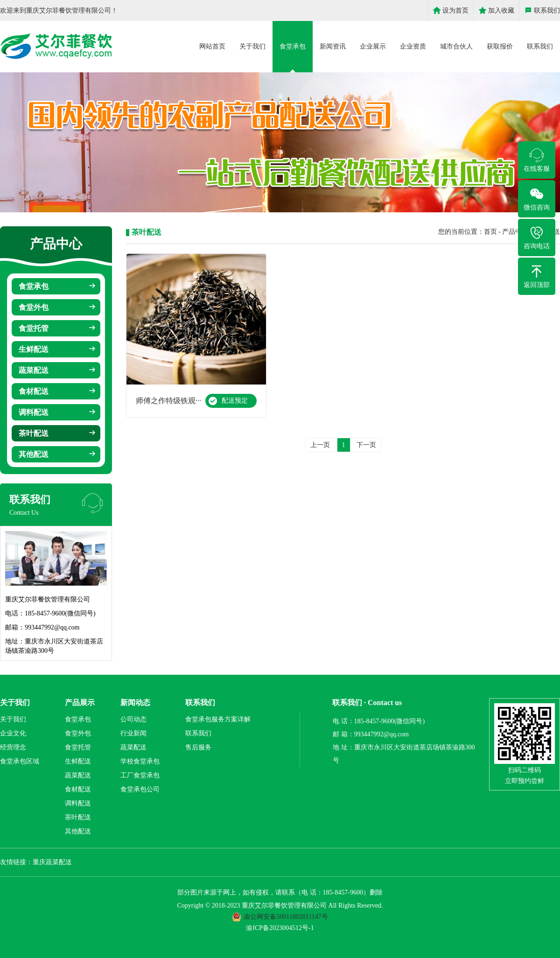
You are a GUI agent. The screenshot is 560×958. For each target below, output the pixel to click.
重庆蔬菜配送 (52, 862)
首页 (490, 232)
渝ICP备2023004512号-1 (280, 928)
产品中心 (515, 232)
